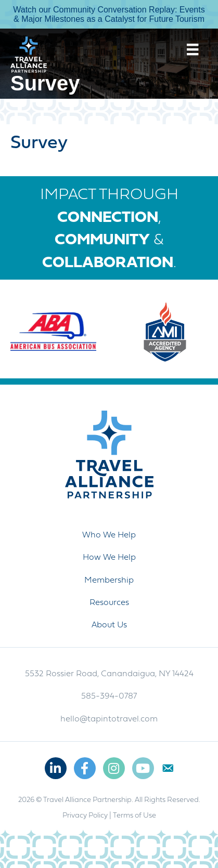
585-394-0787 (109, 696)
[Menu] (193, 49)
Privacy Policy (85, 816)
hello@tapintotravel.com (109, 719)
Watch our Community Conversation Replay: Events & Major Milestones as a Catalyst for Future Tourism (109, 14)
